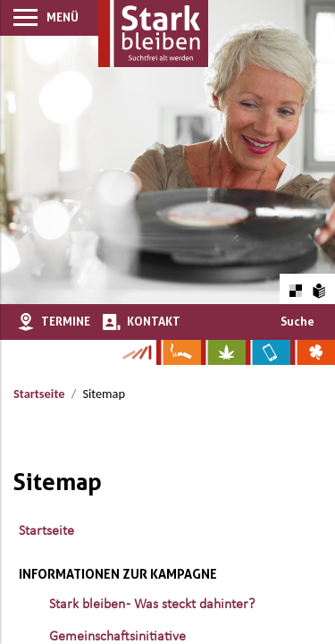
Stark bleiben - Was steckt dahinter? (152, 605)
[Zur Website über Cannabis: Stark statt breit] (223, 352)
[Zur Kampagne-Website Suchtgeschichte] (136, 352)
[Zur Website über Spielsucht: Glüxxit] (313, 352)
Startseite (39, 394)
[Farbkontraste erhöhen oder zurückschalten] (295, 288)
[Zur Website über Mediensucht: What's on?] (268, 352)
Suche (297, 321)
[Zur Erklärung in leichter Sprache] (319, 288)
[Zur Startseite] (153, 34)
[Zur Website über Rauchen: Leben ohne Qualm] (179, 352)
